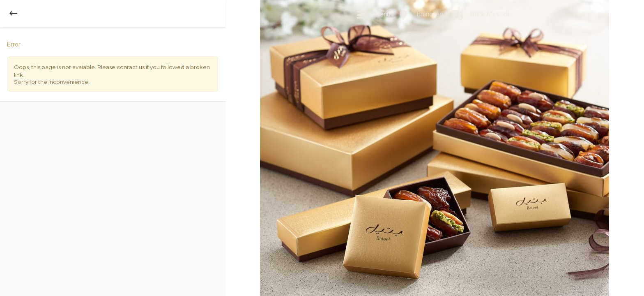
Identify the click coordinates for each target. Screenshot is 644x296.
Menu (373, 15)
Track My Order (482, 15)
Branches (421, 15)
